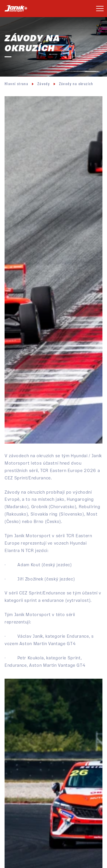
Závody (44, 84)
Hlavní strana (16, 84)
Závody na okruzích (76, 84)
